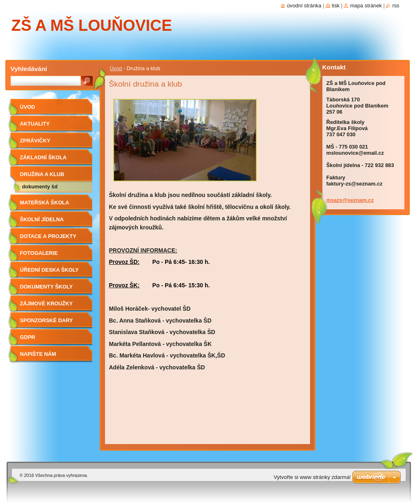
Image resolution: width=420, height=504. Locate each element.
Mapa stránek (366, 6)
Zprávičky (35, 141)
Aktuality (35, 124)
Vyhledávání (29, 69)
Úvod (116, 68)
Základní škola (43, 157)
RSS (396, 6)
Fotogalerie (39, 253)
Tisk (336, 6)
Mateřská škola (45, 203)
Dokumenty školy (47, 287)
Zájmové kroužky (47, 304)
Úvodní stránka (304, 6)
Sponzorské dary (47, 320)
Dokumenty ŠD (40, 187)
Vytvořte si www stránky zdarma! (312, 477)
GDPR (28, 337)
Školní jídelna (42, 219)
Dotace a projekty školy (48, 239)
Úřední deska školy (49, 270)
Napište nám (38, 354)
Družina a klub (42, 174)
